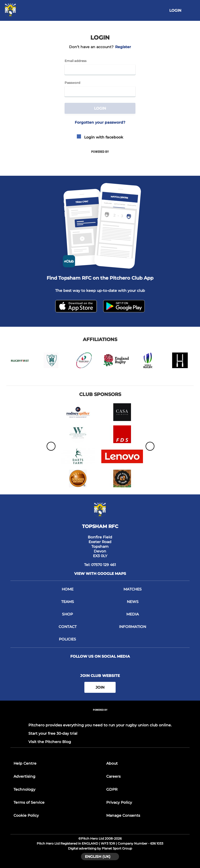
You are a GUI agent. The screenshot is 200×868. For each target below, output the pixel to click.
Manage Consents (123, 815)
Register (123, 47)
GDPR (112, 789)
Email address (76, 61)
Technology (24, 789)
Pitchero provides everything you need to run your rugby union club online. (100, 725)
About (112, 763)
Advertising (24, 776)
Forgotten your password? (100, 122)
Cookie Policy (26, 815)
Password (72, 83)
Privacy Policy (119, 802)
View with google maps (100, 574)
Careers (113, 776)
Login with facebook (100, 137)
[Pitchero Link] (100, 717)
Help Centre (25, 763)
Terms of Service (29, 802)
